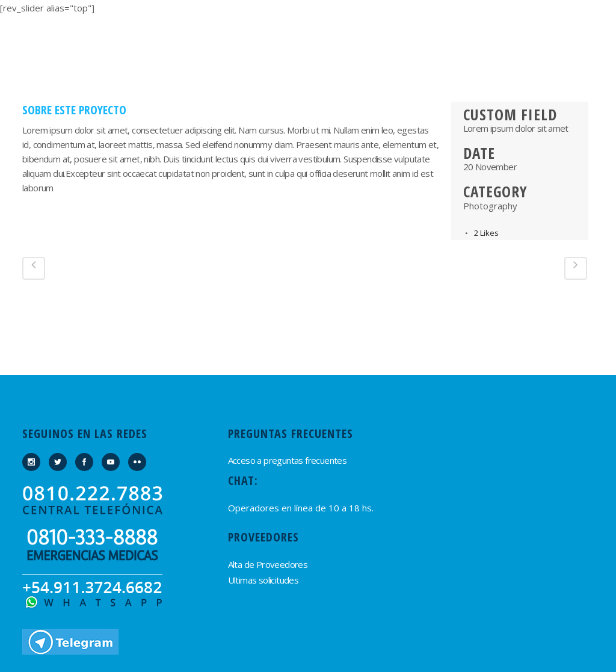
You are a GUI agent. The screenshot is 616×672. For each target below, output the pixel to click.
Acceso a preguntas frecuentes (288, 460)
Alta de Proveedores (268, 564)
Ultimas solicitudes (263, 580)
